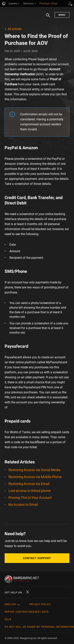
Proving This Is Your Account (30, 498)
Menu (62, 15)
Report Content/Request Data (27, 612)
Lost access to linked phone (30, 491)
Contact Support (37, 558)
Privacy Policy (40, 604)
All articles (15, 29)
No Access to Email (23, 505)
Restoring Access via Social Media (34, 470)
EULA (8, 619)
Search (48, 17)
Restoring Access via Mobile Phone (35, 477)
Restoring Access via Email (29, 484)
